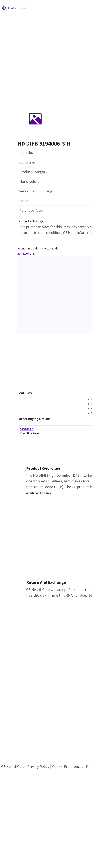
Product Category (33, 172)
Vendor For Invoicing (36, 191)
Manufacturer (30, 181)
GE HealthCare (13, 767)
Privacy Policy (38, 767)
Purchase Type (31, 210)
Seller (24, 201)
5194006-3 (27, 429)
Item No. (26, 153)
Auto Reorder (51, 248)
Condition (27, 162)
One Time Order (30, 248)
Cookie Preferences (68, 767)
